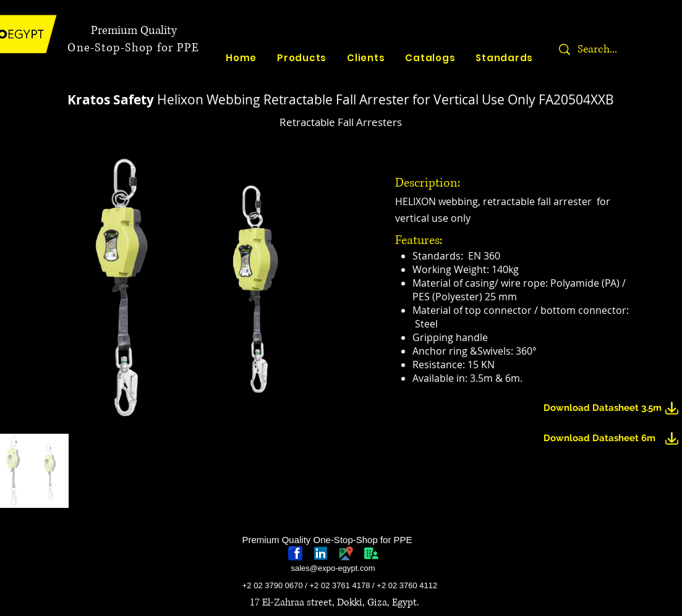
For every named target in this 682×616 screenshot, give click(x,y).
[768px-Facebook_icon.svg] (295, 553)
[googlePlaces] (346, 553)
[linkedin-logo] (321, 553)
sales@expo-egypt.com (333, 568)
